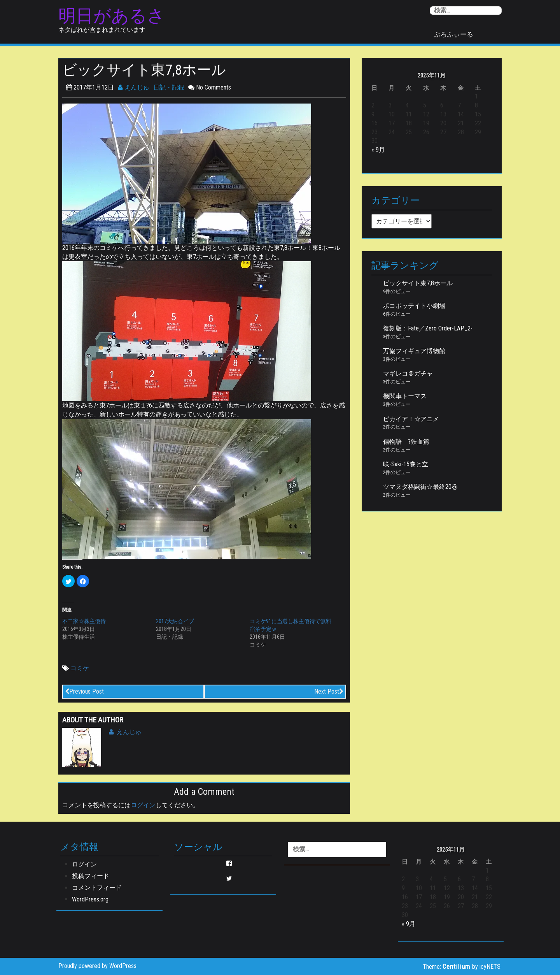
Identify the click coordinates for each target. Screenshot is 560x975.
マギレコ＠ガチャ (408, 373)
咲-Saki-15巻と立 (406, 464)
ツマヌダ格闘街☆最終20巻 (420, 487)
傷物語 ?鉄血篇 (406, 442)
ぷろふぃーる (453, 34)
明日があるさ (112, 16)
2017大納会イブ (175, 621)
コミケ (80, 668)
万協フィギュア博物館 (414, 351)
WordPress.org (90, 899)
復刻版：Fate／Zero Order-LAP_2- (428, 328)
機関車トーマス (405, 396)
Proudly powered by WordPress (97, 966)
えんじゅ (134, 87)
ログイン (143, 805)
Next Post (329, 691)
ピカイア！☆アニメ (411, 419)
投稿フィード (91, 876)
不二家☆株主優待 (84, 621)
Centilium (456, 966)
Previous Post (84, 691)
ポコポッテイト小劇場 (414, 306)
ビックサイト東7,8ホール (418, 283)
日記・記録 (169, 87)
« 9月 (378, 150)
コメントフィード (97, 888)
